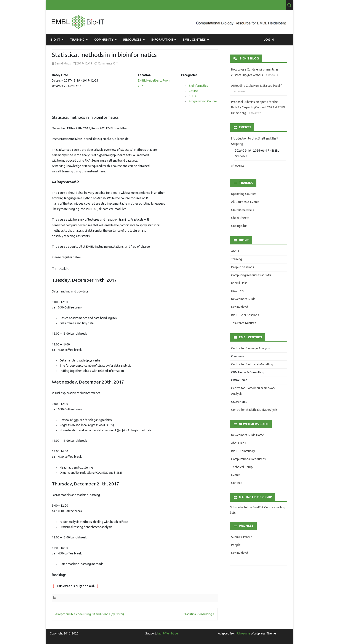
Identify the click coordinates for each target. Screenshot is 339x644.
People (236, 545)
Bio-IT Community (243, 451)
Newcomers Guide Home (248, 435)
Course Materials (243, 210)
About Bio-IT (240, 443)
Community (104, 40)
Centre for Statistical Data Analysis (254, 410)
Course (194, 91)
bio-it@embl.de (168, 633)
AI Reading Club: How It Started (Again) (257, 86)
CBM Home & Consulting (248, 372)
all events (238, 165)
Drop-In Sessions (243, 267)
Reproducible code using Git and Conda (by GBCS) (90, 614)
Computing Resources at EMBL (252, 275)
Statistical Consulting (199, 614)
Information (162, 40)
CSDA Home (239, 402)
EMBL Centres (194, 40)
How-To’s (237, 291)
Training (77, 40)
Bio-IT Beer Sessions (245, 315)
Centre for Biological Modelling (252, 364)
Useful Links (239, 283)
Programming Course (203, 101)
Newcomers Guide (243, 299)
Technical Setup (242, 467)
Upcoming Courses (244, 194)
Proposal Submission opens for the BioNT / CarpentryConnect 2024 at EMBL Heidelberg (258, 108)
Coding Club (239, 226)
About (235, 251)
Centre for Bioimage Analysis (250, 348)
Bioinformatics (198, 86)
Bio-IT (55, 40)
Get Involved (240, 307)
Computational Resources (248, 459)
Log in (269, 40)
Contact (236, 483)
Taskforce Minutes (244, 323)
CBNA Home (239, 380)
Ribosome (244, 633)
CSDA (193, 96)
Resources (132, 40)
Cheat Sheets (240, 218)
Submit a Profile (242, 537)
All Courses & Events (245, 202)
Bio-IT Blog (249, 58)
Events (236, 475)
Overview (238, 356)
